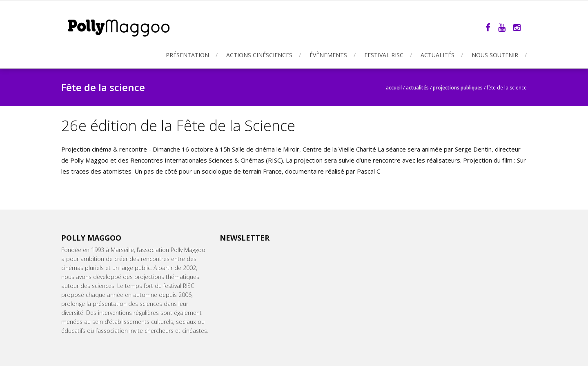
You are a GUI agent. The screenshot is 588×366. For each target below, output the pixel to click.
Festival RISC (384, 55)
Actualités (438, 55)
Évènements (328, 55)
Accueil (394, 88)
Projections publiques (458, 88)
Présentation (187, 55)
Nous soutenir (495, 55)
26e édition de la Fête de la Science (178, 126)
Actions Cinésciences (259, 55)
